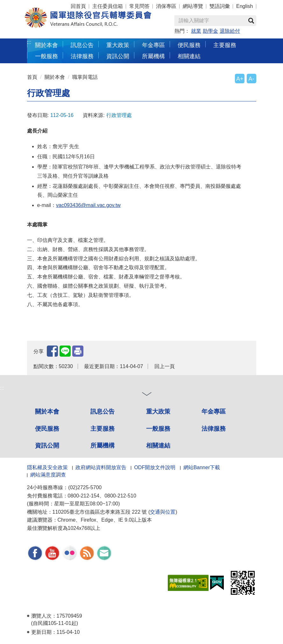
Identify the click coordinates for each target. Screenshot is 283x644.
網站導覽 (193, 6)
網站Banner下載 (202, 467)
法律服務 (214, 429)
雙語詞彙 (220, 6)
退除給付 (230, 31)
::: (29, 42)
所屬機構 (103, 445)
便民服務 (47, 429)
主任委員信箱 (108, 6)
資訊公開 (47, 445)
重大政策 (118, 45)
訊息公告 (103, 411)
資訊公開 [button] (118, 56)
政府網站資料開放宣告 (101, 467)
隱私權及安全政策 (47, 467)
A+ (240, 79)
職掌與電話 (85, 77)
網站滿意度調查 (48, 475)
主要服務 (103, 429)
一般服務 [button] (46, 56)
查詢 (251, 21)
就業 (196, 31)
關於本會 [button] (46, 45)
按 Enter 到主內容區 (29, 4)
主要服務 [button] (225, 45)
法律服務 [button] (82, 56)
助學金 (210, 31)
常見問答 (139, 6)
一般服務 (158, 429)
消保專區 (166, 6)
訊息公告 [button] (82, 45)
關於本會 (55, 77)
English (244, 6)
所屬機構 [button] (153, 56)
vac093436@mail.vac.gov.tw (88, 205)
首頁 (32, 77)
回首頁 (78, 6)
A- (251, 79)
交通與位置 (163, 512)
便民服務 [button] (189, 45)
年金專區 (153, 45)
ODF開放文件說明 (155, 467)
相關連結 (158, 445)
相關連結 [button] (189, 56)
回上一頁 (165, 366)
